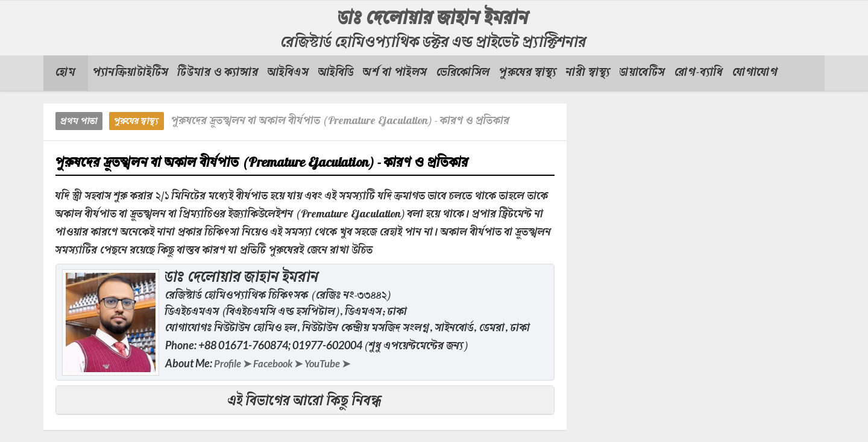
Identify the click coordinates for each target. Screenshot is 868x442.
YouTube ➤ (337, 363)
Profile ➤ (234, 363)
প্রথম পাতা (79, 122)
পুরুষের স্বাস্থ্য (137, 122)
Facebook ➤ (283, 363)
